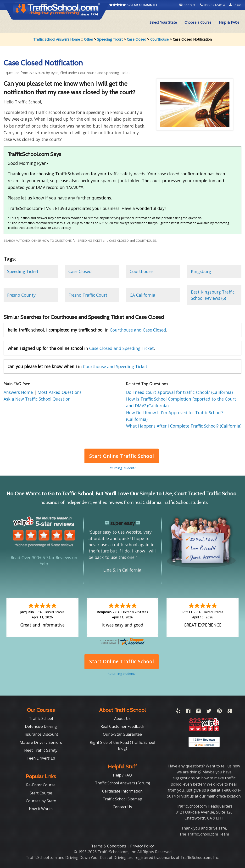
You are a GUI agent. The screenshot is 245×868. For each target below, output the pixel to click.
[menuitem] (163, 22)
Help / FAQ (122, 775)
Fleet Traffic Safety (41, 750)
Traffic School (41, 718)
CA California (142, 295)
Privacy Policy (142, 846)
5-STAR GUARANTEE (134, 5)
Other (89, 39)
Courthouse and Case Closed (138, 330)
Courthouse (159, 39)
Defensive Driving (41, 726)
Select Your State (163, 22)
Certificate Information (122, 791)
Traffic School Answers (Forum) (122, 783)
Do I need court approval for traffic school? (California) (179, 392)
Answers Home (19, 392)
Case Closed (136, 39)
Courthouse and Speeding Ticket (115, 366)
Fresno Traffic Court (88, 295)
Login (235, 5)
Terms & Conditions (109, 846)
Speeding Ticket (110, 39)
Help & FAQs (229, 22)
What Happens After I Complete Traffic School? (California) (184, 426)
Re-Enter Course (41, 785)
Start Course (41, 793)
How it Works (41, 809)
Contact (188, 5)
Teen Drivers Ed (41, 758)
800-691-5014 (213, 5)
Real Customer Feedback (122, 726)
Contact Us (122, 807)
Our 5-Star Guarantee (122, 734)
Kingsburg (201, 271)
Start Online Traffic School (121, 456)
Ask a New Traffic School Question (37, 399)
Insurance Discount (41, 734)
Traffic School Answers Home (57, 39)
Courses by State (41, 801)
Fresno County (21, 295)
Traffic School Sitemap (122, 799)
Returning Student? (122, 468)
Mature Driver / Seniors (41, 742)
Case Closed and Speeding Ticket (122, 348)
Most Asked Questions (60, 392)
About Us (122, 718)
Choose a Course (198, 22)
